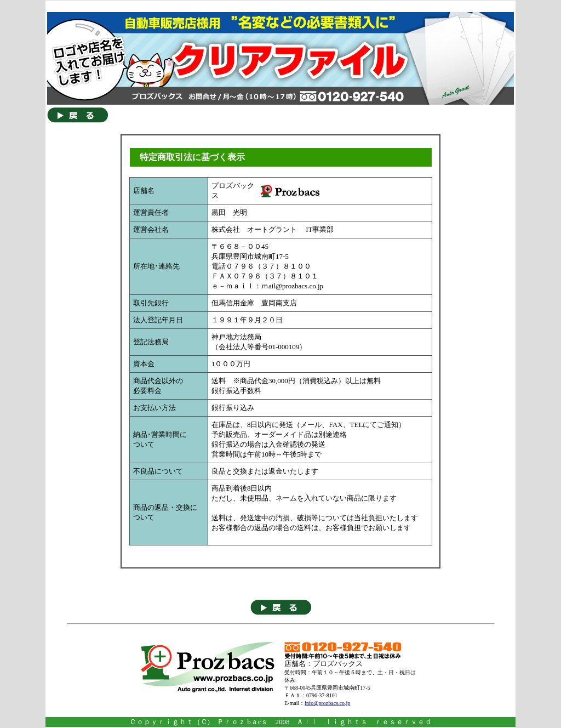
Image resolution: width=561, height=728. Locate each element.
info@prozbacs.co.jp (327, 703)
